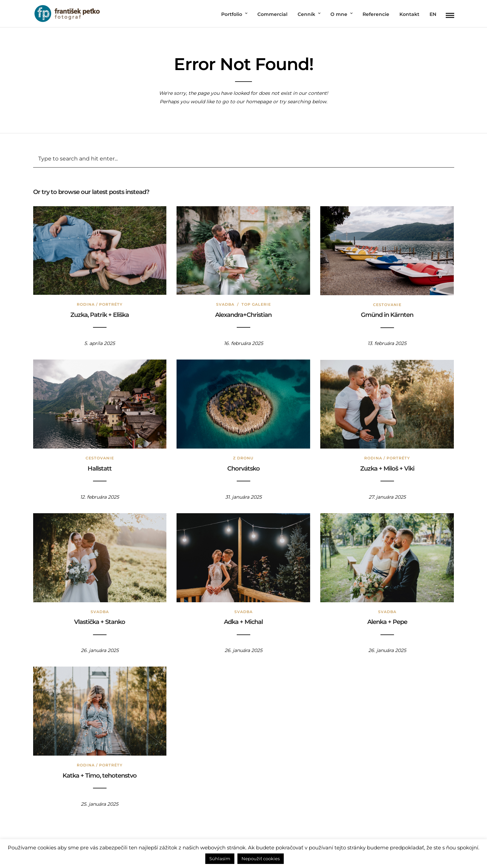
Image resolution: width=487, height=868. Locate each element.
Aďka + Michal (243, 622)
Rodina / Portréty (100, 304)
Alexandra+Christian (243, 315)
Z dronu (243, 458)
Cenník (306, 14)
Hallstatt (100, 469)
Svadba (225, 304)
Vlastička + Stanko (100, 622)
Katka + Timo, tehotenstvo (100, 776)
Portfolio (232, 14)
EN (433, 14)
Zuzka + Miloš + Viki (387, 469)
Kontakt (409, 14)
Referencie (376, 14)
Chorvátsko (243, 469)
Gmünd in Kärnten (387, 315)
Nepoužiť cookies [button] (261, 859)
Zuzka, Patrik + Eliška (100, 315)
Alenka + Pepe (387, 622)
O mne (339, 14)
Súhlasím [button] (220, 859)
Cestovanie (387, 305)
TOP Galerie (256, 304)
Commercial (272, 14)
